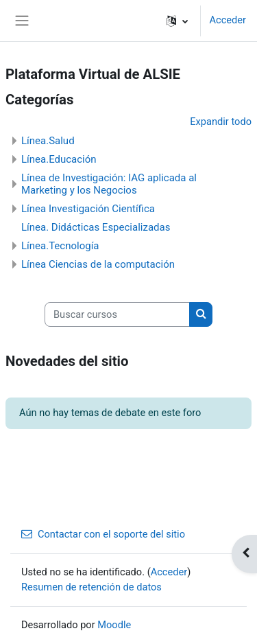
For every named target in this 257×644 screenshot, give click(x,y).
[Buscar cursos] (117, 314)
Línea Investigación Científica (88, 209)
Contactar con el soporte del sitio (103, 534)
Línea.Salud (48, 141)
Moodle (114, 625)
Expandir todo (221, 122)
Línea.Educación (59, 159)
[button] (177, 21)
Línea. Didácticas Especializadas (96, 227)
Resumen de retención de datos (91, 587)
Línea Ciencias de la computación (98, 264)
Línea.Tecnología (60, 246)
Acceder (228, 20)
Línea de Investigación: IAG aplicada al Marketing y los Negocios (109, 184)
